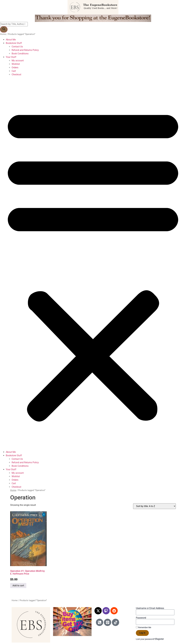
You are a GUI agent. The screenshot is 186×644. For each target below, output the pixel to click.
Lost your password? (145, 639)
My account (18, 61)
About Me (11, 40)
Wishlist (16, 64)
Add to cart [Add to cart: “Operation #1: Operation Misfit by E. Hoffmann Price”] (18, 586)
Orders (15, 67)
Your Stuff (11, 57)
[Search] (4, 29)
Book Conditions (20, 54)
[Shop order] (154, 506)
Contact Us (17, 47)
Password (141, 618)
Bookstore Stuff (14, 43)
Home (3, 34)
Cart (14, 71)
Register (160, 639)
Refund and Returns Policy (25, 50)
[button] (93, 263)
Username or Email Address (150, 608)
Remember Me (143, 627)
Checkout (16, 74)
